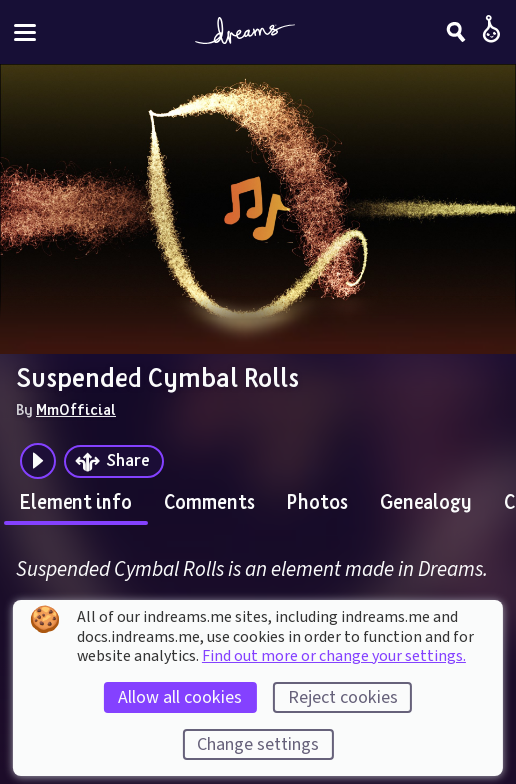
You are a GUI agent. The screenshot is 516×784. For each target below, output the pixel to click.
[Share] (114, 461)
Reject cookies (343, 697)
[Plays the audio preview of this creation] (38, 461)
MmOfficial (76, 409)
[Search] (456, 32)
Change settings (258, 744)
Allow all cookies (180, 697)
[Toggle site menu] (25, 32)
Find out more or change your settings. (334, 656)
